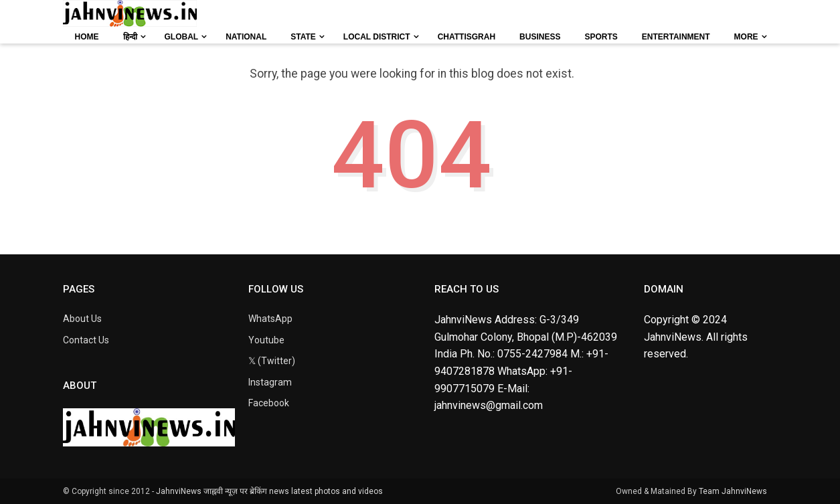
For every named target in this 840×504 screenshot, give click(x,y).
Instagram (270, 382)
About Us (82, 319)
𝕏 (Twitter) (272, 361)
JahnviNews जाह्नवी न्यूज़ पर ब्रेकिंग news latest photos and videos (269, 491)
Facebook (269, 403)
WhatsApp (270, 319)
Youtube (266, 340)
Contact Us (86, 340)
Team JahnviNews (733, 491)
